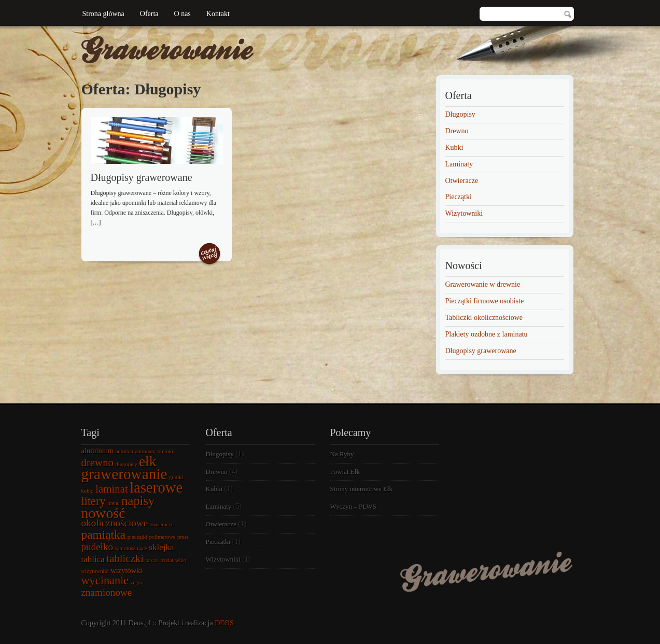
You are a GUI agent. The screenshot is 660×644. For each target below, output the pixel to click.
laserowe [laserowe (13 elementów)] (156, 487)
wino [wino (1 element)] (181, 560)
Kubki (454, 148)
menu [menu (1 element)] (114, 503)
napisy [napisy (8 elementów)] (138, 501)
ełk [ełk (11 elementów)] (148, 461)
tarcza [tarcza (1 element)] (152, 560)
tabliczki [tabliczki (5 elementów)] (125, 558)
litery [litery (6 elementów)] (94, 501)
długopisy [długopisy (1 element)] (126, 464)
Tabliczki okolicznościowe (484, 318)
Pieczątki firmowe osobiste (485, 301)
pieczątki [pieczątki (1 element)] (137, 537)
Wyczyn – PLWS (353, 506)
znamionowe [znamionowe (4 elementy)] (107, 592)
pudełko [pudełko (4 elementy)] (97, 547)
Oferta (149, 14)
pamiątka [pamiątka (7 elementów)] (104, 535)
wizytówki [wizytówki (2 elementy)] (126, 570)
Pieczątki (459, 197)
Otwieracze (462, 181)
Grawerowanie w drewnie (483, 284)
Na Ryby (342, 454)
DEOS (224, 623)
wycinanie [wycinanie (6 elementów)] (105, 580)
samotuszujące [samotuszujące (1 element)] (131, 548)
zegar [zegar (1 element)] (137, 583)
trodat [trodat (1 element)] (167, 560)
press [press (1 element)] (183, 537)
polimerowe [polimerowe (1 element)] (163, 537)
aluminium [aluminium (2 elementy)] (98, 451)
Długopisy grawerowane (142, 177)
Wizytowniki (464, 213)
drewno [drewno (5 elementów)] (97, 463)
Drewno (457, 131)
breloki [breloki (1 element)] (165, 451)
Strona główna (103, 14)
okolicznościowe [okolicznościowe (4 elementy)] (115, 523)
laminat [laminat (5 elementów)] (111, 489)
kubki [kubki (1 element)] (88, 491)
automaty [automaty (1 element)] (146, 451)
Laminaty (459, 164)
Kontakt (218, 14)
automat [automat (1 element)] (124, 451)
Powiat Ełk (345, 472)
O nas (182, 14)
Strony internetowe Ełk (362, 489)
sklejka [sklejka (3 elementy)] (161, 547)
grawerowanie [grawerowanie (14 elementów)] (124, 474)
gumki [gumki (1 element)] (176, 477)
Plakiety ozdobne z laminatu (487, 334)
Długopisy (460, 114)
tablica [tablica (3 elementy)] (93, 559)
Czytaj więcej (209, 255)
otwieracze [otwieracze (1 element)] (162, 524)
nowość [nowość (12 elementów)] (103, 513)
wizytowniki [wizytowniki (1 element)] (95, 571)
